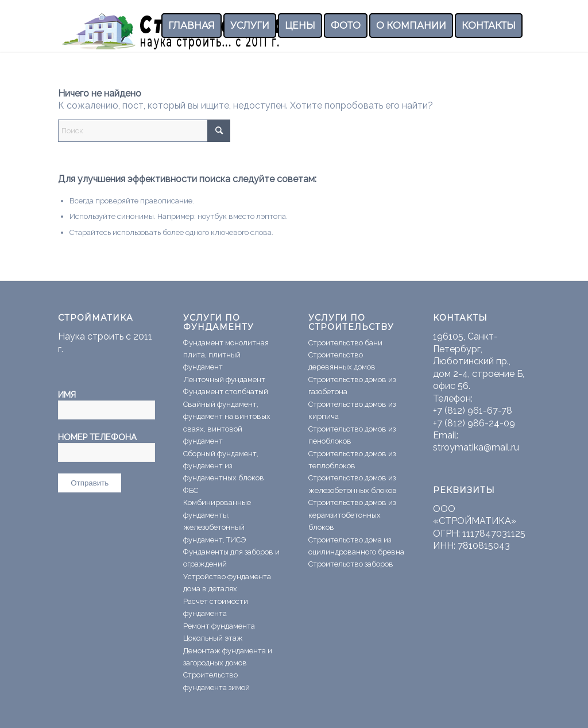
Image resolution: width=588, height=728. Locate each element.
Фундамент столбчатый (226, 392)
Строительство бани (345, 343)
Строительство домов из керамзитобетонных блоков (352, 515)
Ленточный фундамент (224, 380)
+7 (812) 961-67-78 (473, 411)
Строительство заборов (351, 564)
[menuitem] (192, 26)
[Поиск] (144, 131)
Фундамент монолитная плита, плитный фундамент (226, 355)
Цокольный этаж (213, 638)
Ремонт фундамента (219, 626)
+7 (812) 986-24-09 (474, 423)
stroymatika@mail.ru (476, 447)
